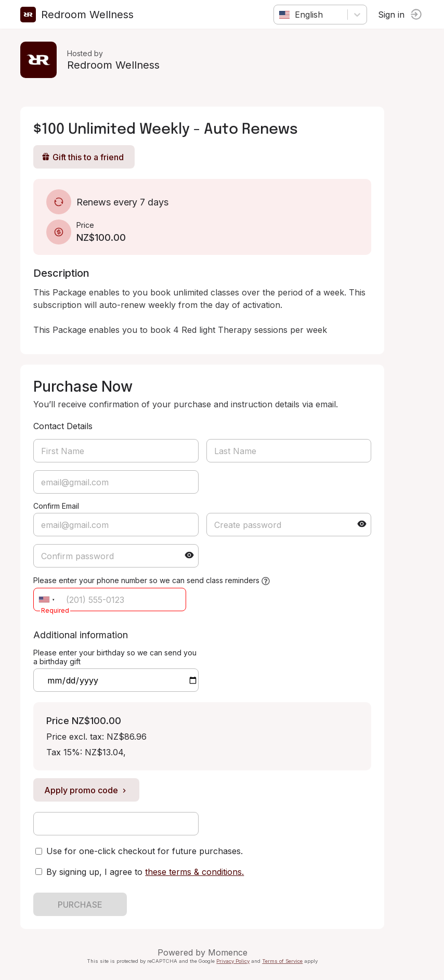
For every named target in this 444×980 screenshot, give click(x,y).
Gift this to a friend (83, 157)
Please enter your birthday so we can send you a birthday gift (115, 657)
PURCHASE (81, 905)
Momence (228, 952)
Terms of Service (283, 961)
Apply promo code (87, 790)
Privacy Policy (233, 961)
